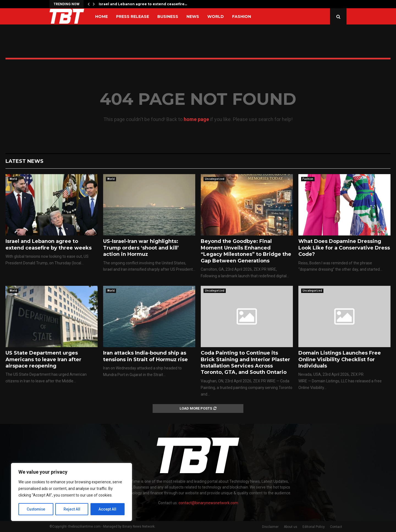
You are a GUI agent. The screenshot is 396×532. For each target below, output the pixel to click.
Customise (36, 509)
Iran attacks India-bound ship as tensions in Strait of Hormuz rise (145, 356)
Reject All (72, 509)
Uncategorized (215, 179)
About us (291, 527)
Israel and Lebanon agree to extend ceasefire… (143, 4)
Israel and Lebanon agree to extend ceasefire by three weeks (49, 244)
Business (168, 17)
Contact (336, 527)
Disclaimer (270, 527)
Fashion (242, 17)
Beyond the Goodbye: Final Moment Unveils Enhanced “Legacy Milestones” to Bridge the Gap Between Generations (246, 251)
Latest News (24, 161)
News (193, 17)
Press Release (133, 17)
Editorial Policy (314, 527)
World (216, 17)
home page (196, 119)
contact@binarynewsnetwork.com (208, 503)
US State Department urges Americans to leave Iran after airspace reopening (43, 359)
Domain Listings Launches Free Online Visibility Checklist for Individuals (340, 359)
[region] (71, 492)
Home (101, 17)
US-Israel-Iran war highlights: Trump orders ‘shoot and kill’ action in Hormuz (141, 248)
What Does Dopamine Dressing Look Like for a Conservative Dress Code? (344, 248)
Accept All (108, 509)
